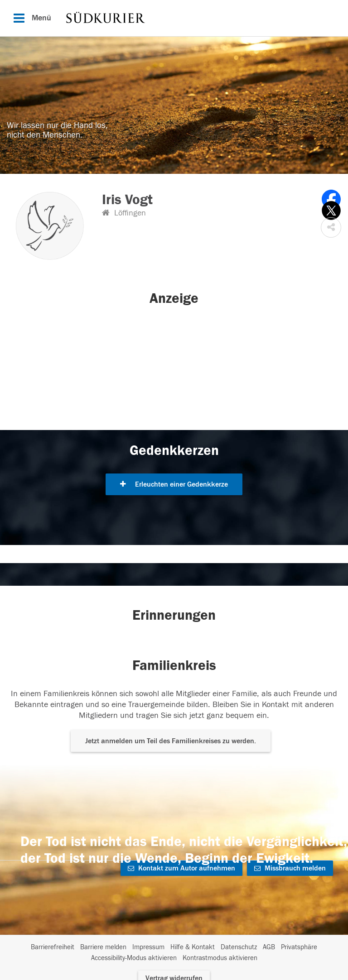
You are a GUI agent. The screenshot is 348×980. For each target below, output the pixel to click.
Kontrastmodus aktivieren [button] (220, 958)
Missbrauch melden (290, 868)
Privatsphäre (299, 947)
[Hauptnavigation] (174, 18)
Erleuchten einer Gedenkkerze (174, 484)
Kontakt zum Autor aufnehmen (181, 868)
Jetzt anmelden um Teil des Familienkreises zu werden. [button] (171, 741)
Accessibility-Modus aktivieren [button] (134, 958)
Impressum (148, 947)
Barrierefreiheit (53, 947)
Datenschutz (239, 947)
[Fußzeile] (174, 953)
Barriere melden (103, 947)
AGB (269, 947)
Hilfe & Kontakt (193, 947)
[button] (331, 227)
